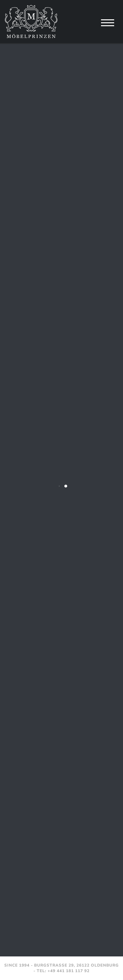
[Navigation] (108, 22)
